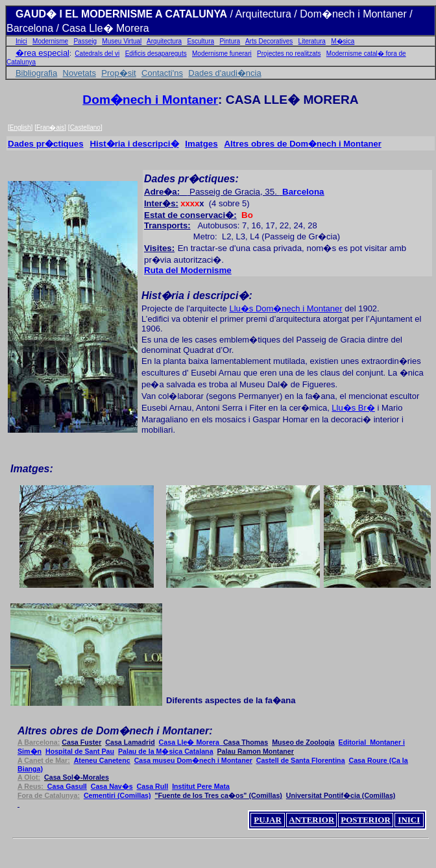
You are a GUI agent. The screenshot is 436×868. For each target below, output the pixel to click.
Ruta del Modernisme (188, 270)
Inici (21, 41)
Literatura (312, 41)
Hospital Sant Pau (80, 751)
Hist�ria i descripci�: (197, 295)
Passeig (85, 41)
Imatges (201, 144)
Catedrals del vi (97, 54)
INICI (409, 820)
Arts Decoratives (269, 41)
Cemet (117, 795)
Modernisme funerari (222, 54)
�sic (166, 751)
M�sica (343, 41)
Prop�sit (118, 73)
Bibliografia (36, 73)
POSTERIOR (366, 820)
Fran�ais (50, 127)
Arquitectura (164, 41)
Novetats (79, 73)
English (20, 127)
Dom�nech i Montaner (150, 100)
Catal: (49, 795)
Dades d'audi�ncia (224, 73)
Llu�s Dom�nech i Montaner (285, 308)
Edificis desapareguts (156, 54)
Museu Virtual (122, 41)
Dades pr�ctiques (46, 144)
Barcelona (303, 192)
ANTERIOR (311, 820)
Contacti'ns (162, 73)
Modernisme (50, 41)
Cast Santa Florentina (301, 760)
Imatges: (32, 469)
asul (67, 786)
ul (153, 786)
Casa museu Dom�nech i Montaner (193, 760)
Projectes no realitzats (289, 54)
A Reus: (32, 786)
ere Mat (201, 786)
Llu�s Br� (353, 408)
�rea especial (42, 53)
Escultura (200, 41)
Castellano (85, 127)
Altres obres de (257, 144)
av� (112, 786)
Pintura (230, 41)
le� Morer (191, 742)
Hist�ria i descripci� (134, 144)
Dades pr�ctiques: (193, 179)
